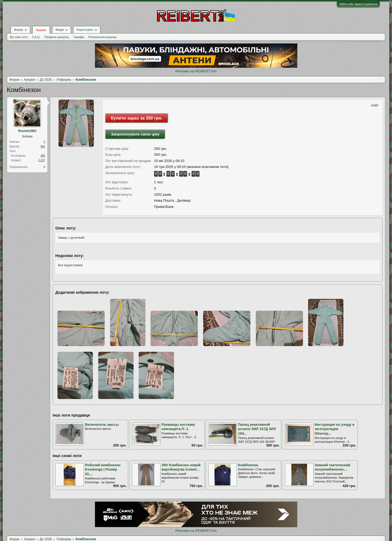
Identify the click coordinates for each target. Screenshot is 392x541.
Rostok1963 (27, 131)
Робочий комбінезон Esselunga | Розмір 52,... (103, 469)
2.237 (42, 160)
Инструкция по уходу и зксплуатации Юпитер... (335, 429)
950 (43, 146)
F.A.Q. (36, 37)
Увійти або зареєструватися (358, 4)
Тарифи (79, 37)
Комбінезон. (248, 465)
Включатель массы (102, 425)
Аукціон (41, 30)
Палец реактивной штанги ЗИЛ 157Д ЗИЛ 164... (257, 429)
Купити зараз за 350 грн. (137, 118)
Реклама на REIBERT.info (196, 71)
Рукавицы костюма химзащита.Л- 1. (178, 427)
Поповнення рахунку (102, 37)
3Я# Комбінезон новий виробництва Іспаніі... (181, 467)
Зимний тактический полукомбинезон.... (332, 467)
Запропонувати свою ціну (135, 134)
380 (43, 156)
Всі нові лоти (19, 37)
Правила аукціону (57, 37)
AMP (375, 105)
